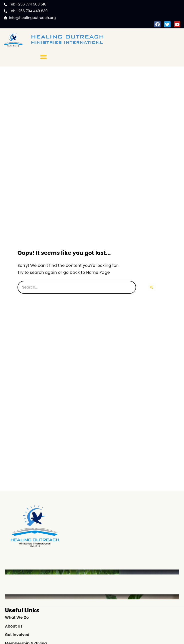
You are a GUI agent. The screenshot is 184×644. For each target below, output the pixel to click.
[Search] (151, 287)
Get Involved (17, 635)
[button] (43, 57)
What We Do (17, 617)
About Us (14, 626)
